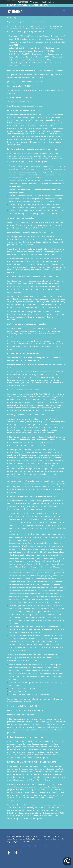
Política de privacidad (30, 846)
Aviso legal (11, 846)
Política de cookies (52, 846)
